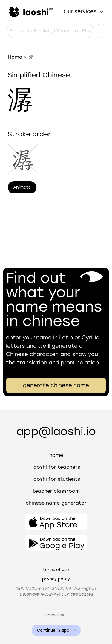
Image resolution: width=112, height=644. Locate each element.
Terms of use (56, 570)
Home (15, 57)
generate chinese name (56, 385)
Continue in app (53, 630)
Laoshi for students (56, 479)
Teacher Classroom (56, 491)
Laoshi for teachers (56, 467)
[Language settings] (102, 31)
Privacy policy (56, 579)
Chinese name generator (56, 503)
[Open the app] (56, 522)
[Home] (30, 12)
